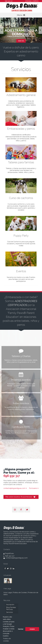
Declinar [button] (21, 629)
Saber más (21, 41)
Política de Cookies (20, 593)
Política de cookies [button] (7, 640)
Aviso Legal (8, 593)
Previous (2, 30)
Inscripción (10, 605)
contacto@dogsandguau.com (15, 488)
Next (40, 30)
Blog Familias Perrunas (11, 608)
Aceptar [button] (32, 629)
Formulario (34, 488)
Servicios (10, 612)
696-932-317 (9, 556)
